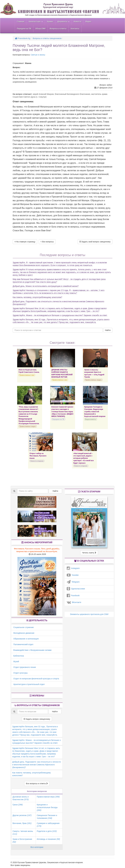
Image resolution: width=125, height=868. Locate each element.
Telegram (73, 582)
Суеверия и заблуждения (48, 825)
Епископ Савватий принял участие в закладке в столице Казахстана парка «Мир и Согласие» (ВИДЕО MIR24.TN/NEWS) (62, 412)
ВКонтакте (74, 602)
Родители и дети (47, 831)
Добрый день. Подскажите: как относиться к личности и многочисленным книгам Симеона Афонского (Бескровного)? (37, 765)
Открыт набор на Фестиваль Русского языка (38, 456)
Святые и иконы (38, 55)
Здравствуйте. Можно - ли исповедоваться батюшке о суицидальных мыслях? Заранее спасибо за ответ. (60, 315)
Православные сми (27, 375)
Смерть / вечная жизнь (23, 833)
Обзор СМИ (40, 29)
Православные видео (93, 380)
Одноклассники (76, 589)
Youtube (73, 575)
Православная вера (48, 797)
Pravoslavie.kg (23, 38)
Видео (88, 21)
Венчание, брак (22, 823)
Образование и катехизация (26, 639)
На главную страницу (25, 242)
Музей (16, 661)
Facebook (73, 595)
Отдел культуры (21, 673)
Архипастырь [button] (36, 21)
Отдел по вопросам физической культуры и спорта (36, 679)
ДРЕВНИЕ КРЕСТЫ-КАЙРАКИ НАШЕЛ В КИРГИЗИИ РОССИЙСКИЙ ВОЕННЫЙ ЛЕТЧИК (62, 373)
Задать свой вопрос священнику (95, 242)
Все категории (37, 847)
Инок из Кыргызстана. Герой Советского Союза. (29, 371)
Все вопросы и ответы (37, 784)
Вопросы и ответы (58, 29)
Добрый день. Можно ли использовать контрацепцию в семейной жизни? (46, 286)
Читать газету (89, 553)
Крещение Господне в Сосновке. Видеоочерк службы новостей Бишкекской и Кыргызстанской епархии (95, 412)
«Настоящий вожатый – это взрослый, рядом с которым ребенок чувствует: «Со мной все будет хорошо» (84, 458)
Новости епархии (37, 461)
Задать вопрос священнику (37, 719)
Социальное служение (24, 627)
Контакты (75, 29)
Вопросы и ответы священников (47, 38)
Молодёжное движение (24, 633)
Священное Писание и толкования (47, 817)
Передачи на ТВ (24, 29)
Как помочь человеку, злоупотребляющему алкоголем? (38, 297)
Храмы (50, 21)
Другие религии (22, 815)
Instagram (73, 568)
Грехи (18, 805)
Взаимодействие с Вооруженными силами (32, 650)
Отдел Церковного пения (25, 667)
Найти (108, 330)
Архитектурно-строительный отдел (29, 684)
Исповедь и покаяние (48, 839)
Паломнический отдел (23, 644)
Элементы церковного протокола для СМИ (89, 614)
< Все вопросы (47, 242)
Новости (77, 21)
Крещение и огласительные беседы (47, 807)
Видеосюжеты (91, 419)
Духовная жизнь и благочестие (21, 798)
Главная (21, 21)
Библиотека (19, 656)
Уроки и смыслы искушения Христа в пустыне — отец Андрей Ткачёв (94, 373)
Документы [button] (63, 21)
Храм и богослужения (22, 840)
